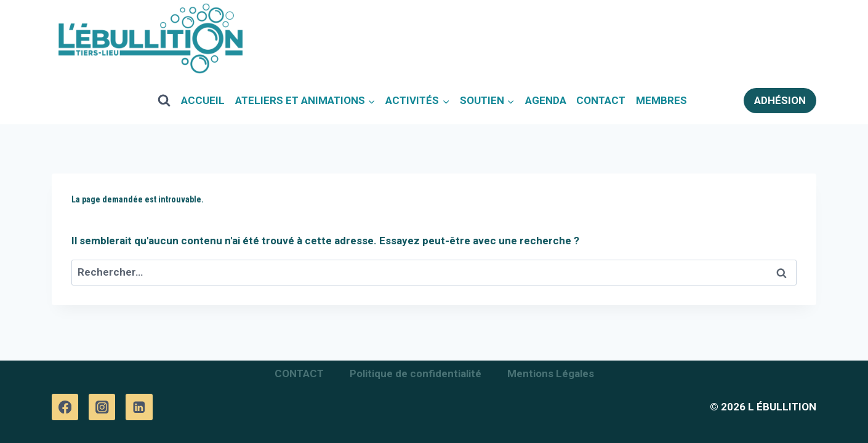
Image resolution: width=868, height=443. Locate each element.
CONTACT (601, 100)
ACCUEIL (203, 100)
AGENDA (546, 100)
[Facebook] (65, 407)
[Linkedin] (139, 407)
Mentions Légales (551, 373)
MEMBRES (661, 100)
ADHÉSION (780, 100)
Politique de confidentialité (416, 373)
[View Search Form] (164, 100)
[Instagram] (102, 407)
